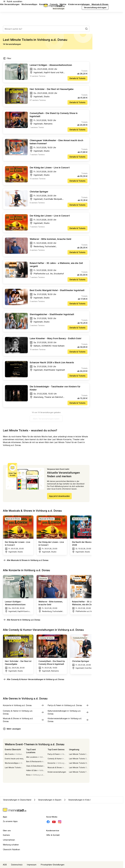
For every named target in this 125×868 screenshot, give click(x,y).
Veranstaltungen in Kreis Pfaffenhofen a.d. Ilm (86, 800)
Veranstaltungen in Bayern (47, 800)
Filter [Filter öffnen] (7, 58)
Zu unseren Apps (10, 821)
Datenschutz (17, 865)
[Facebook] (48, 822)
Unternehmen (9, 840)
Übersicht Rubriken (11, 849)
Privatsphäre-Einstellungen (53, 865)
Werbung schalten (11, 845)
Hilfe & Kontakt (53, 835)
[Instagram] (60, 822)
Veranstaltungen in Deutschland (17, 800)
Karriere (6, 835)
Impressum (32, 865)
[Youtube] (54, 822)
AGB (5, 865)
